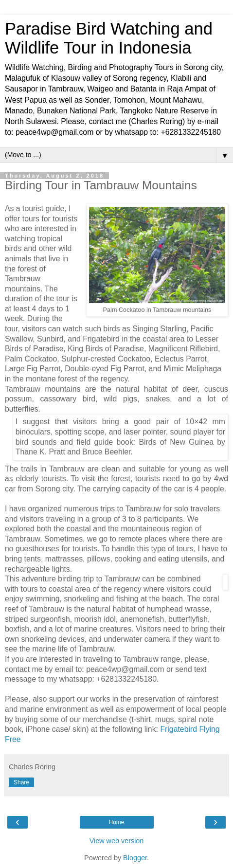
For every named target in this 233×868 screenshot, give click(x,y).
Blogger (135, 858)
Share (21, 782)
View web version (117, 841)
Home (116, 822)
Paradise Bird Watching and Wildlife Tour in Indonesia (109, 38)
